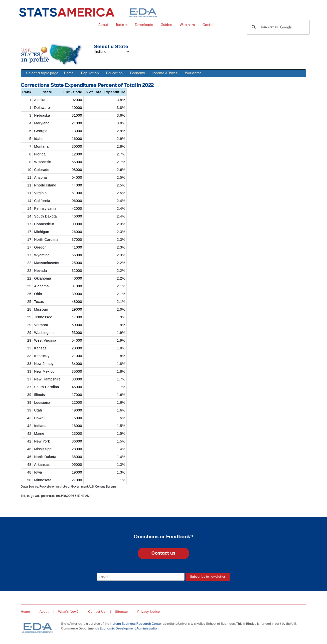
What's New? (68, 612)
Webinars (187, 25)
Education (114, 73)
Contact (209, 25)
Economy (138, 73)
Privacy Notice (148, 612)
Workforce (193, 73)
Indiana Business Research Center (136, 624)
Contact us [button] (163, 553)
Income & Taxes (165, 73)
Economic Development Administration (129, 628)
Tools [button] (122, 25)
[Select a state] (112, 52)
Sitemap (121, 612)
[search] (277, 27)
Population (90, 73)
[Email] (141, 577)
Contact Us (97, 612)
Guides (167, 25)
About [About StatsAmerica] (103, 25)
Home (69, 73)
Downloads (144, 25)
